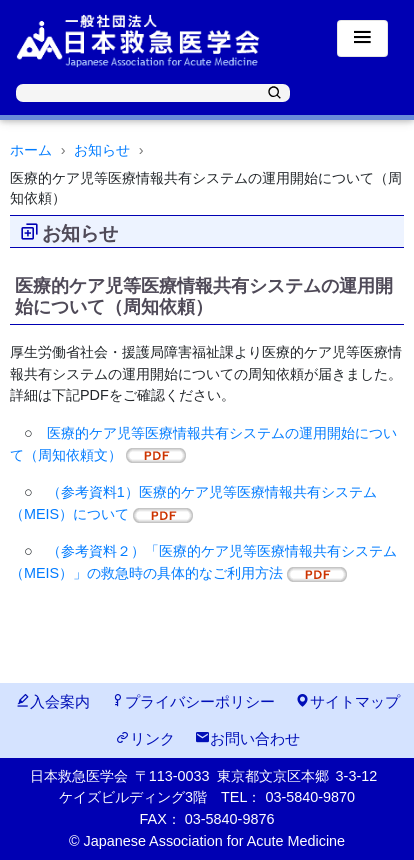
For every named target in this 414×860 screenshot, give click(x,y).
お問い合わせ (247, 738)
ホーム (31, 150)
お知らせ (102, 150)
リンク (145, 738)
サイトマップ (347, 701)
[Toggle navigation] (362, 38)
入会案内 (52, 701)
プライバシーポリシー (191, 701)
